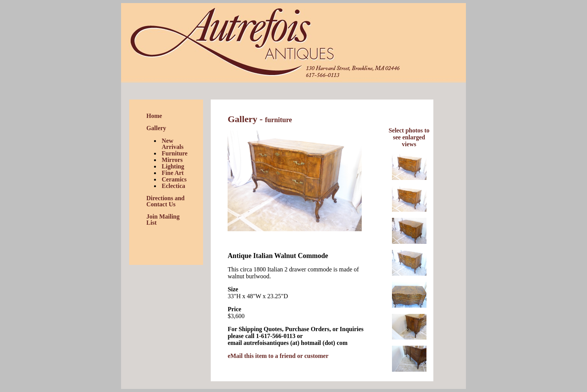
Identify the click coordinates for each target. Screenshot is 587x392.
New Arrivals (173, 144)
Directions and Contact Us (166, 201)
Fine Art (173, 173)
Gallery (156, 128)
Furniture (175, 153)
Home (154, 116)
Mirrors (172, 160)
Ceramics (174, 179)
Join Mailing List (163, 220)
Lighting (173, 166)
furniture (278, 120)
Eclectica (173, 186)
